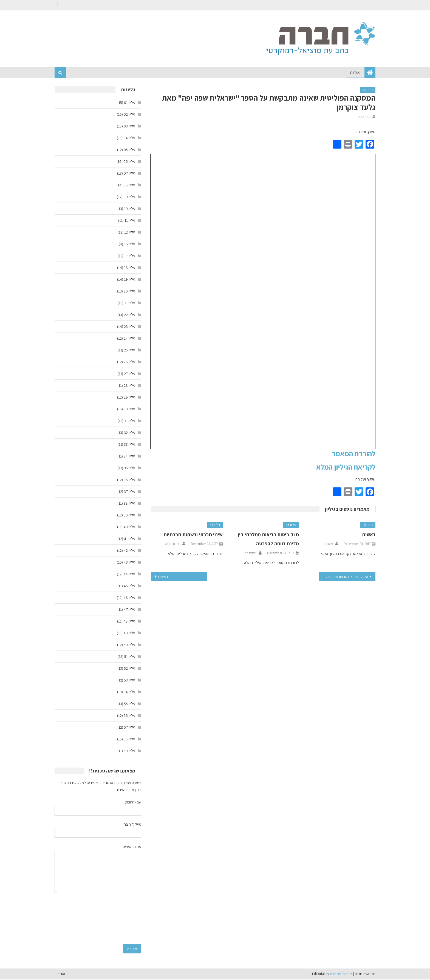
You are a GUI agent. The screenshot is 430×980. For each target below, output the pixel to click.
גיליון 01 (130, 103)
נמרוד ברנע (172, 544)
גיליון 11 (130, 221)
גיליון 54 (129, 692)
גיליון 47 (129, 610)
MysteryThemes (341, 974)
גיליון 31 (130, 421)
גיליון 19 (130, 280)
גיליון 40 (129, 527)
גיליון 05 (129, 150)
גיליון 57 (130, 728)
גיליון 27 (130, 374)
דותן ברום (364, 117)
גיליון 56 (129, 716)
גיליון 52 (130, 669)
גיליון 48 (129, 622)
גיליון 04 (129, 138)
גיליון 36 (129, 480)
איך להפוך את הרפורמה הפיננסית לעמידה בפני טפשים (344, 577)
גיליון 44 (129, 575)
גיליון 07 (129, 174)
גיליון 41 (130, 539)
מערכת (328, 544)
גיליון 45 (368, 90)
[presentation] (119, 920)
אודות (355, 73)
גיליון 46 (129, 598)
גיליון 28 (129, 386)
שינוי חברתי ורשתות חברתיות (193, 535)
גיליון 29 (129, 398)
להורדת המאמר (354, 454)
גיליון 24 (129, 339)
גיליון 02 (129, 115)
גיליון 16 (130, 245)
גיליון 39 (129, 516)
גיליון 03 (129, 127)
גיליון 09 (129, 197)
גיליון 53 (130, 681)
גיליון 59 (129, 751)
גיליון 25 (130, 351)
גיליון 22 (130, 315)
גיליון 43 (129, 563)
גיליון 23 (130, 327)
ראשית (369, 535)
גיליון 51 (130, 657)
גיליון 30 (129, 410)
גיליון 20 (129, 292)
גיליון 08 (129, 186)
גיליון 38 (129, 504)
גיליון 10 (130, 209)
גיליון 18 (130, 268)
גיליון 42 (129, 551)
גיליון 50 (129, 645)
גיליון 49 (129, 634)
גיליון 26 (129, 362)
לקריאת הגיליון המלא (346, 467)
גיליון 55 (130, 704)
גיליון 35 (130, 468)
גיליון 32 (130, 433)
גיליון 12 (130, 233)
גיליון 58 (129, 740)
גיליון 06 (129, 162)
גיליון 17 (130, 256)
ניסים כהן (250, 554)
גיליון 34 (129, 457)
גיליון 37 (130, 492)
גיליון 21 (130, 303)
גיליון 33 (130, 445)
